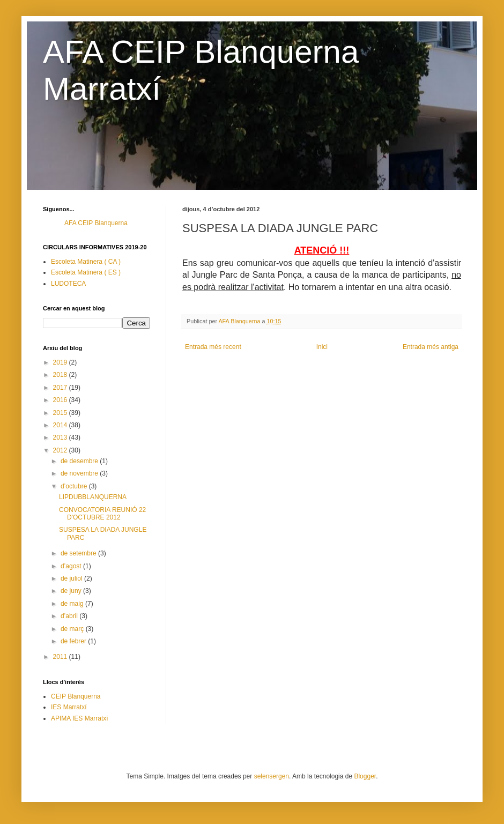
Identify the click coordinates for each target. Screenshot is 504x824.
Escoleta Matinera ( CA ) (86, 262)
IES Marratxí (69, 707)
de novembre (80, 473)
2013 (61, 437)
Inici (322, 347)
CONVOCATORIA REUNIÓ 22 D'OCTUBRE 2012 (102, 514)
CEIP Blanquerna (76, 696)
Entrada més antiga (431, 347)
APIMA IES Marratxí (80, 718)
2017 (61, 388)
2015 (61, 413)
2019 (61, 362)
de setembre (79, 553)
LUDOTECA (68, 284)
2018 (61, 375)
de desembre (80, 461)
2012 (61, 450)
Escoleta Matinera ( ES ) (86, 272)
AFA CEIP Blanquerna (96, 223)
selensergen (272, 776)
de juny (72, 591)
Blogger (365, 776)
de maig (73, 604)
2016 (61, 400)
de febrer (74, 641)
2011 (61, 657)
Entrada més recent (213, 347)
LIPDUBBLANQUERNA (93, 497)
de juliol (72, 578)
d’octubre (75, 486)
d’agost (72, 566)
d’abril (70, 616)
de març (73, 629)
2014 (61, 425)
